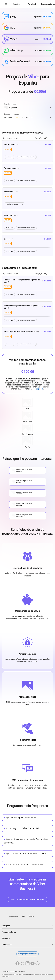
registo (8, 149)
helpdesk (39, 389)
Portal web (32, 4)
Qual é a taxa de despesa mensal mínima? (27, 854)
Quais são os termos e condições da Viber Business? (26, 841)
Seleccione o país (10, 104)
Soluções (16, 4)
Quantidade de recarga (11, 114)
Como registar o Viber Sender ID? (22, 828)
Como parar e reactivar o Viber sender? (25, 864)
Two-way (9, 157)
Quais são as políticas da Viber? (22, 818)
